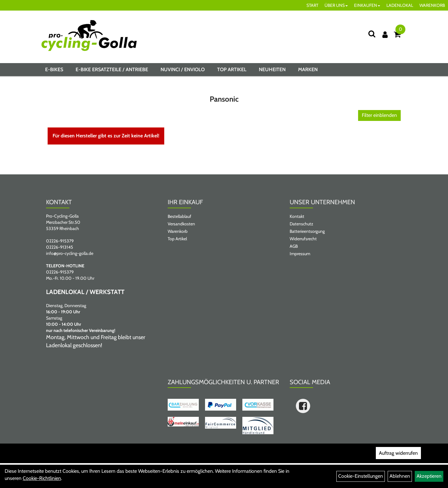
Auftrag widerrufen (398, 453)
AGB (294, 246)
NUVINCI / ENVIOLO (183, 69)
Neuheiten (272, 69)
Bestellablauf (180, 216)
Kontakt (297, 216)
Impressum (300, 254)
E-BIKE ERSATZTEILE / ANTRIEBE (112, 69)
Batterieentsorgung (307, 231)
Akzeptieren (429, 476)
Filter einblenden (379, 115)
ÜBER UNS (336, 5)
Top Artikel (232, 69)
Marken (308, 69)
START (312, 5)
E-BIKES (54, 69)
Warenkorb (178, 231)
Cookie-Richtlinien (42, 478)
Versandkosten (181, 224)
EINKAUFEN (367, 5)
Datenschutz (301, 224)
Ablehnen (400, 476)
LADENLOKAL (400, 5)
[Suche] (372, 34)
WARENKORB (432, 5)
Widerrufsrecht (303, 239)
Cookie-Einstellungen (361, 476)
